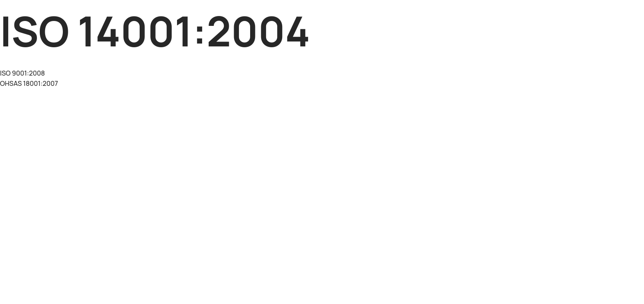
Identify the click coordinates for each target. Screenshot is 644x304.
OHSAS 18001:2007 (29, 83)
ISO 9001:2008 (22, 73)
